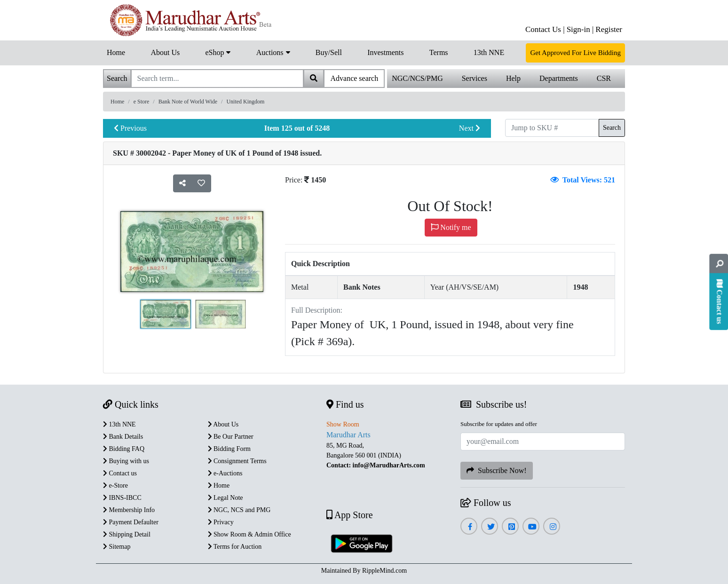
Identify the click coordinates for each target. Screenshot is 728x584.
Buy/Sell (329, 52)
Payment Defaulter (131, 522)
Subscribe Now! (497, 470)
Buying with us (126, 461)
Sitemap (117, 547)
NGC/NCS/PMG (417, 78)
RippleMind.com (384, 571)
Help (513, 78)
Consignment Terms (237, 461)
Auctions (273, 52)
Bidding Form (229, 449)
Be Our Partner (231, 437)
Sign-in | (580, 29)
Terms (439, 52)
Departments (559, 78)
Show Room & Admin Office (249, 534)
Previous (130, 128)
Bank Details (123, 437)
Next (470, 128)
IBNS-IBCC (122, 498)
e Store (142, 102)
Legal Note (226, 498)
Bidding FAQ (124, 449)
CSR (604, 78)
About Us (165, 52)
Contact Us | (545, 29)
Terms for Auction (235, 547)
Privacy (221, 522)
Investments (385, 52)
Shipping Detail (127, 534)
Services (475, 78)
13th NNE (489, 52)
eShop (218, 52)
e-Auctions (225, 473)
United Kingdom (245, 102)
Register (609, 29)
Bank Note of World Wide (188, 102)
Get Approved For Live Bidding (575, 53)
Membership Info (129, 510)
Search (612, 128)
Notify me (451, 227)
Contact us (120, 473)
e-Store (115, 485)
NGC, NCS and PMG (239, 510)
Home (116, 52)
